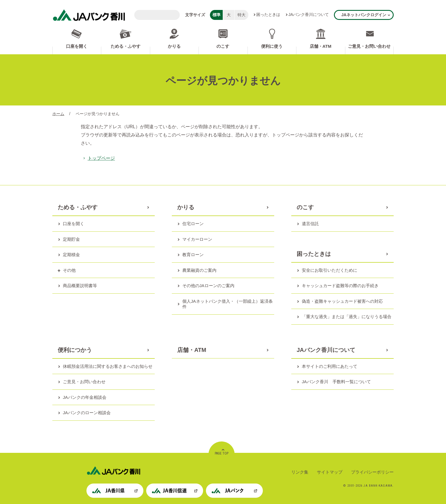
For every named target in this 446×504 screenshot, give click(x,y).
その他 (69, 270)
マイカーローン (197, 239)
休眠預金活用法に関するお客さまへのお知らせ (108, 366)
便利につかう (75, 350)
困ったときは (268, 14)
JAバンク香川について (309, 14)
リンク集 (300, 472)
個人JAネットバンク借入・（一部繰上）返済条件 (228, 304)
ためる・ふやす (126, 46)
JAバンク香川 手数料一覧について (336, 382)
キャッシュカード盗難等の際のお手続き (340, 286)
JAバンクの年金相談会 (85, 397)
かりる (174, 46)
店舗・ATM (321, 46)
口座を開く (77, 46)
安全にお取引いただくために (330, 270)
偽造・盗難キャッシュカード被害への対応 (342, 301)
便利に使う (272, 46)
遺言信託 (310, 224)
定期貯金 (71, 239)
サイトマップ (330, 472)
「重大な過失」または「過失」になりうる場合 (347, 317)
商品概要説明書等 (80, 286)
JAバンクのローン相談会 (87, 413)
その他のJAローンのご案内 (208, 286)
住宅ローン (193, 224)
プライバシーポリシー (372, 472)
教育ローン (193, 255)
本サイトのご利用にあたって (330, 366)
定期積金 (71, 255)
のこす (223, 46)
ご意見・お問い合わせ (369, 46)
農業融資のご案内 (199, 270)
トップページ (101, 158)
